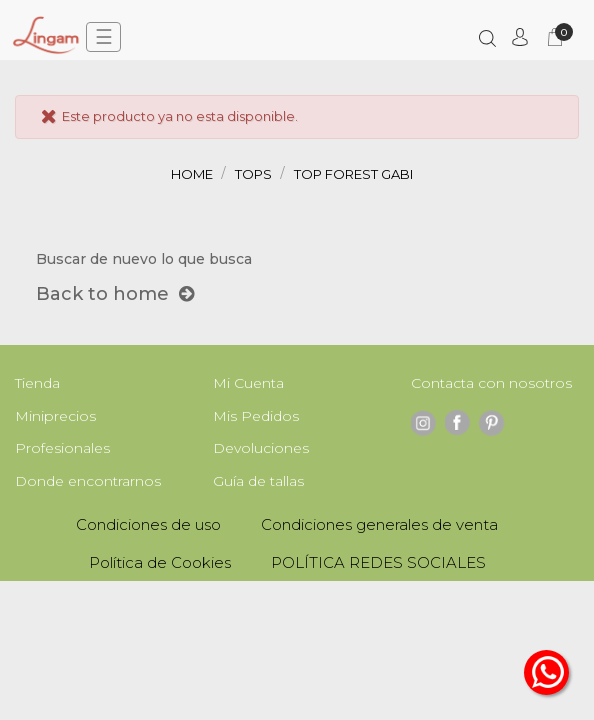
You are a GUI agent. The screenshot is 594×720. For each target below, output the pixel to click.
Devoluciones (261, 448)
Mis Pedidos (256, 416)
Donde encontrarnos (88, 481)
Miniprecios (55, 416)
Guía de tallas (258, 481)
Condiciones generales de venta (379, 524)
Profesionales (62, 448)
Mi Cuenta (248, 383)
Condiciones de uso (148, 524)
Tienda (37, 383)
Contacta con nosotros (491, 383)
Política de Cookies (160, 562)
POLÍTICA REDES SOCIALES (378, 562)
